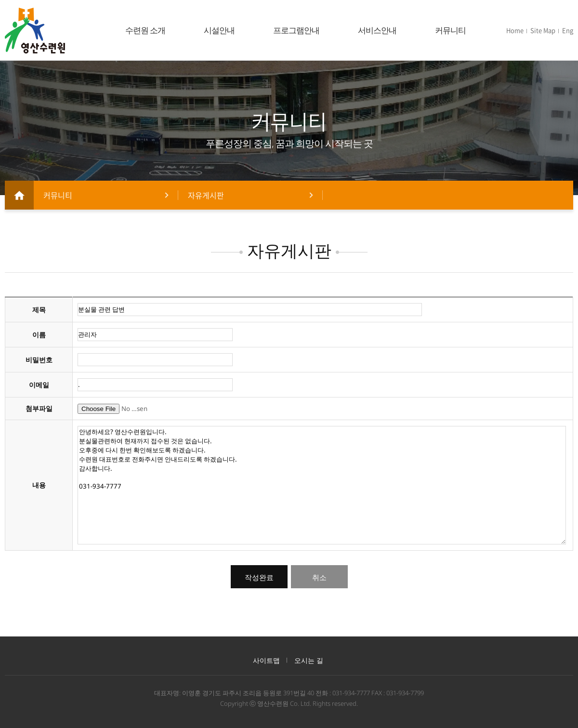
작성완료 (259, 577)
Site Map (543, 30)
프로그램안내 (296, 30)
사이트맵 (266, 660)
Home (515, 30)
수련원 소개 (145, 30)
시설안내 (219, 30)
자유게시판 (206, 195)
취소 (319, 577)
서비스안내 (377, 30)
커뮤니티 (450, 30)
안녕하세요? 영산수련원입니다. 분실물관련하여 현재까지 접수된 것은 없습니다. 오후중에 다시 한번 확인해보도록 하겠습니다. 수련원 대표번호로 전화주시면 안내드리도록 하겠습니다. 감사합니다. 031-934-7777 (322, 485)
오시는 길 (309, 660)
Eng (568, 30)
